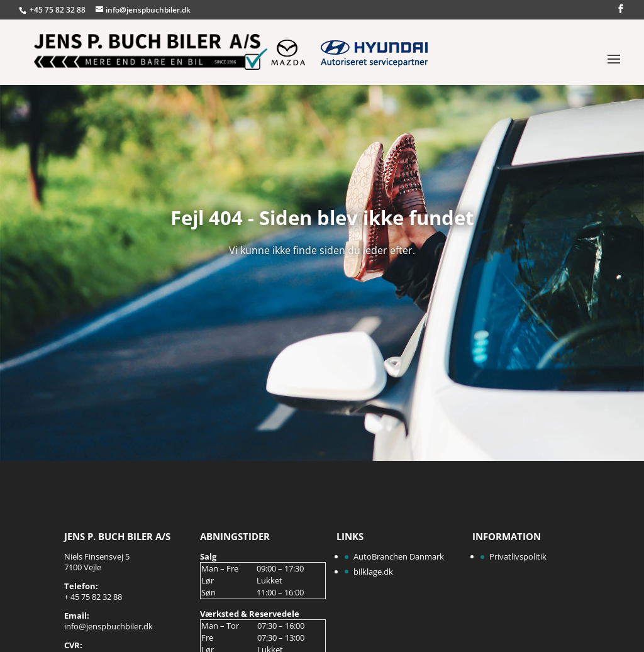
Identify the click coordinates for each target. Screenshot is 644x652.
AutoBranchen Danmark (399, 556)
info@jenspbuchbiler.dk (108, 626)
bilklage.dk (373, 572)
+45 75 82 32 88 (58, 10)
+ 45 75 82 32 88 (93, 597)
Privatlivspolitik (518, 556)
